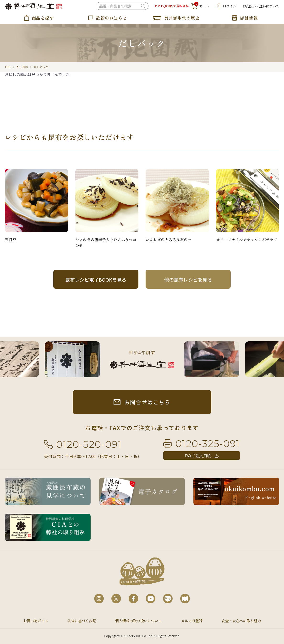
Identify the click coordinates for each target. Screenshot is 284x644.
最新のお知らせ (112, 18)
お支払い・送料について (261, 6)
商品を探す (43, 18)
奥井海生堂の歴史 (182, 18)
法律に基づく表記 (82, 621)
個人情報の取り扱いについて (139, 621)
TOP (8, 67)
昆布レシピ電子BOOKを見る (96, 280)
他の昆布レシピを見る (188, 280)
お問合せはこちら (147, 402)
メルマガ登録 (192, 621)
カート (200, 6)
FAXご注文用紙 (198, 456)
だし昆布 (22, 67)
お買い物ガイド (36, 621)
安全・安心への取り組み (241, 621)
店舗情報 (249, 18)
